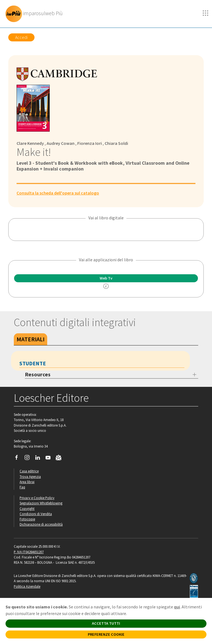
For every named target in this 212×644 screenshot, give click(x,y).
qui (177, 607)
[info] (106, 286)
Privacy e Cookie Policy (37, 498)
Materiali (31, 339)
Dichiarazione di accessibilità (41, 524)
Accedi (21, 37)
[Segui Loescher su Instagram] (29, 459)
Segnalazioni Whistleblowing (41, 503)
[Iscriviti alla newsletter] (61, 459)
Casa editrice (29, 471)
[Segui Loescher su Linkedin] (40, 459)
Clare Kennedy (30, 143)
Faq (22, 487)
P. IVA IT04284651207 (29, 552)
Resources (38, 374)
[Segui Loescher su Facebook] (19, 459)
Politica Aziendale (27, 586)
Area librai (27, 482)
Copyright (27, 509)
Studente (33, 363)
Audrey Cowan (61, 143)
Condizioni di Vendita (36, 514)
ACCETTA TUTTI (106, 623)
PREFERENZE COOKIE (106, 634)
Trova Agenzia (30, 477)
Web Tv (106, 278)
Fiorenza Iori (90, 143)
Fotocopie (27, 519)
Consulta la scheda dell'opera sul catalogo (58, 193)
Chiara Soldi (116, 143)
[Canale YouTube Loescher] (50, 459)
